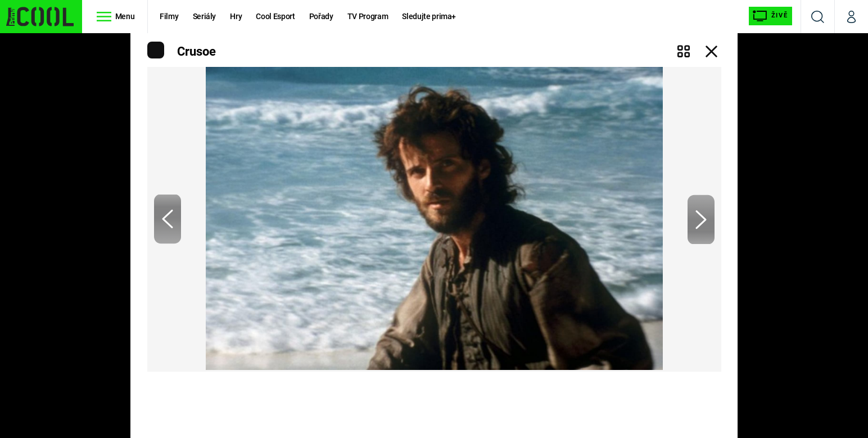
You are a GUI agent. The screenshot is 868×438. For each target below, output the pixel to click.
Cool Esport (275, 16)
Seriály (205, 16)
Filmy (169, 16)
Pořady (321, 16)
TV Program (368, 16)
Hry (236, 16)
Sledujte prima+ (429, 16)
